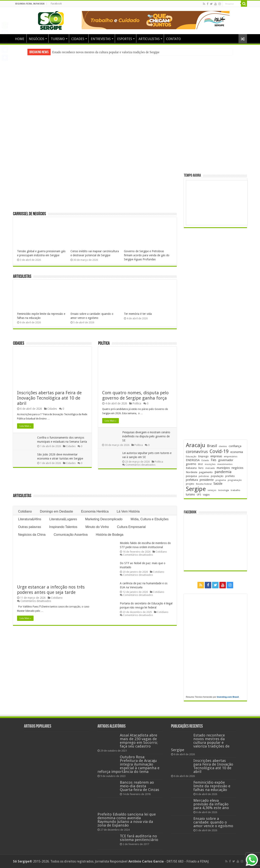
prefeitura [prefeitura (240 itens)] (192, 480)
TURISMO (58, 39)
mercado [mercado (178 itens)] (210, 468)
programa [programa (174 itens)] (221, 480)
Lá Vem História (128, 511)
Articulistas (22, 277)
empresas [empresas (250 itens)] (216, 456)
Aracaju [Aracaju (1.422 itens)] (196, 445)
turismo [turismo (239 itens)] (190, 494)
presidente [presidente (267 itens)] (207, 480)
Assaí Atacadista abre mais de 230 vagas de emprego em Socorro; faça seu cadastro (139, 741)
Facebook (56, 4)
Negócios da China (32, 535)
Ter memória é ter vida (138, 314)
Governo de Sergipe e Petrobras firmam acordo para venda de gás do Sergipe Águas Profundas (147, 255)
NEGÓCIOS (37, 39)
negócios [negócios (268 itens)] (237, 468)
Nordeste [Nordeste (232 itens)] (192, 472)
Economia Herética (95, 511)
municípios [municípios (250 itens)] (223, 468)
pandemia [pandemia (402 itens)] (223, 472)
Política (104, 344)
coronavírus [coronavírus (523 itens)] (197, 452)
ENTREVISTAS (101, 39)
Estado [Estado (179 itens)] (205, 460)
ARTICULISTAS (149, 39)
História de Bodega (109, 535)
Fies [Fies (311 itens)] (214, 460)
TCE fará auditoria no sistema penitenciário (139, 838)
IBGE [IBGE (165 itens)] (200, 464)
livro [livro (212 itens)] (201, 468)
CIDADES (78, 39)
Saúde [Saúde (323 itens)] (218, 484)
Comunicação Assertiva (71, 535)
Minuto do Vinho (97, 527)
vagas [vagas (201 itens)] (206, 495)
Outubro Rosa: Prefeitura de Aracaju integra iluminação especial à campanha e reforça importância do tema (128, 764)
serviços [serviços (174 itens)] (212, 490)
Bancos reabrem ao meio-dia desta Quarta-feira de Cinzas (140, 786)
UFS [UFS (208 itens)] (199, 495)
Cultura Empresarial (131, 527)
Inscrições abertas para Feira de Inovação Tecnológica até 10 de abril (49, 398)
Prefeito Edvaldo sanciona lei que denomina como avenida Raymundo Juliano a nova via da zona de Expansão (127, 820)
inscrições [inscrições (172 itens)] (210, 464)
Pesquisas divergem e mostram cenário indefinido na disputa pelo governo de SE (146, 436)
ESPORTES (125, 39)
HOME (20, 39)
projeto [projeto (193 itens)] (190, 484)
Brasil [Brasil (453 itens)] (212, 446)
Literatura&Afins (30, 519)
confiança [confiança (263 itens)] (235, 446)
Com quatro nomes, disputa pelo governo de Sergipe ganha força (135, 395)
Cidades (19, 344)
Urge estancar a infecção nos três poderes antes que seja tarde (51, 590)
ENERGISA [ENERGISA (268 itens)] (193, 460)
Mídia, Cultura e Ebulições (150, 519)
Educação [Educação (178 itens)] (191, 457)
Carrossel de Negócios (29, 214)
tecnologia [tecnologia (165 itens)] (224, 490)
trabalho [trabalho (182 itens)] (236, 490)
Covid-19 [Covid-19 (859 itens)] (219, 451)
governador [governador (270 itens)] (226, 460)
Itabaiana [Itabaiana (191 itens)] (191, 468)
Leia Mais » (25, 426)
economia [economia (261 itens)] (237, 452)
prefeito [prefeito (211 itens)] (230, 476)
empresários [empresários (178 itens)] (231, 457)
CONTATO (173, 39)
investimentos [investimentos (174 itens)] (225, 464)
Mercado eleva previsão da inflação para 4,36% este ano (211, 804)
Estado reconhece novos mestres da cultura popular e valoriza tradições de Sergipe (106, 52)
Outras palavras (30, 527)
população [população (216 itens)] (217, 476)
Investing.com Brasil (228, 697)
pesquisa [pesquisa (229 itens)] (191, 476)
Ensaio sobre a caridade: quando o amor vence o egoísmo (213, 822)
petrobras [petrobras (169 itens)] (204, 476)
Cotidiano (25, 511)
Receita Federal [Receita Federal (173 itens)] (204, 484)
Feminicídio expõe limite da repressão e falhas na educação (212, 786)
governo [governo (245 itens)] (191, 464)
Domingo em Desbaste (57, 511)
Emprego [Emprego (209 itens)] (203, 456)
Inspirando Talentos (63, 527)
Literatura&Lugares (63, 519)
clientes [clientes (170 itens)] (223, 446)
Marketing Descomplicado (104, 519)
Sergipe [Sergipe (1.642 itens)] (196, 489)
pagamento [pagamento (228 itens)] (206, 472)
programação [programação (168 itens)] (235, 480)
